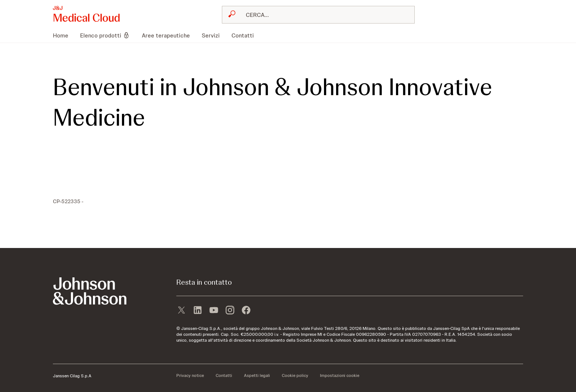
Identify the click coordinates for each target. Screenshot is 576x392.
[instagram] (230, 311)
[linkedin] (198, 311)
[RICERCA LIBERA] (323, 15)
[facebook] (246, 311)
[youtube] (214, 311)
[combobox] (318, 15)
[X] (181, 311)
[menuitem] (64, 35)
